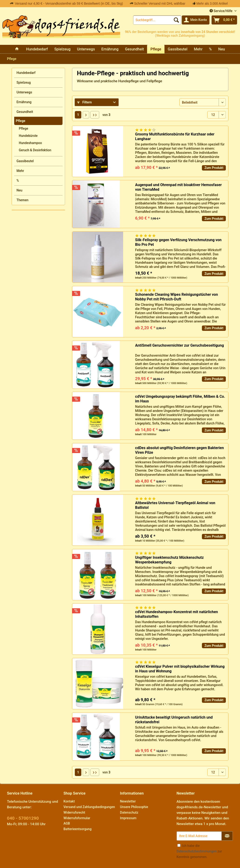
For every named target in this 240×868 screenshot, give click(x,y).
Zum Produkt (214, 168)
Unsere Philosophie (134, 807)
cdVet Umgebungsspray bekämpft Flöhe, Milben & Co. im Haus (180, 399)
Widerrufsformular (77, 818)
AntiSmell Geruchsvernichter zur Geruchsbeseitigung (180, 345)
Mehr (20, 171)
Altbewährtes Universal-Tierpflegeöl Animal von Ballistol (175, 505)
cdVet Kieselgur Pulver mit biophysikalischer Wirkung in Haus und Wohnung (180, 669)
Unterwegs (24, 92)
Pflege (21, 121)
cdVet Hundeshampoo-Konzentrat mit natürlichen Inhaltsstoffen (177, 614)
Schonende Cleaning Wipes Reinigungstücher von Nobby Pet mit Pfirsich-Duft (177, 297)
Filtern (84, 102)
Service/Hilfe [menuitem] (221, 11)
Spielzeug (24, 82)
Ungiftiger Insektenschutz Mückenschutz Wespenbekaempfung (169, 560)
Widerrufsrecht (74, 812)
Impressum (128, 818)
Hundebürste (28, 136)
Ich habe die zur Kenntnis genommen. (199, 851)
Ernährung (24, 102)
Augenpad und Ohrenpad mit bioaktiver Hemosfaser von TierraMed (179, 187)
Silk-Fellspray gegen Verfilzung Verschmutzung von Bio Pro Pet (178, 242)
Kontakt (69, 801)
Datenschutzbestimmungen (197, 851)
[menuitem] (157, 20)
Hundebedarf (26, 73)
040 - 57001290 (23, 818)
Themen (22, 200)
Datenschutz (129, 812)
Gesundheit (25, 112)
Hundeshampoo (30, 143)
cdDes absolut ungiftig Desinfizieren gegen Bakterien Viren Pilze (180, 450)
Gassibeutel (25, 161)
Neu (19, 190)
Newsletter (128, 801)
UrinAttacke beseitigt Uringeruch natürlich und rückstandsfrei (174, 720)
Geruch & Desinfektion (35, 150)
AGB (67, 823)
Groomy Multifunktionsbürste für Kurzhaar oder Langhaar (175, 136)
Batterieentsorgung (77, 829)
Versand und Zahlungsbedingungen (89, 807)
